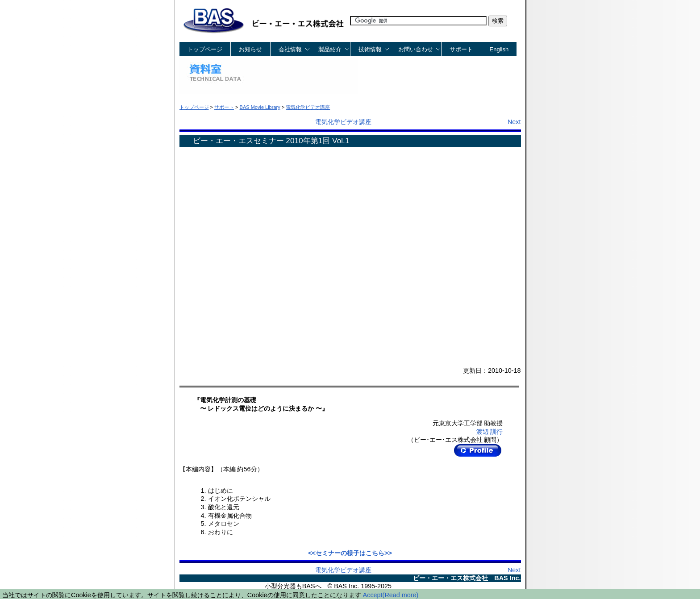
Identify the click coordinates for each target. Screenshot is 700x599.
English (499, 49)
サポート (461, 49)
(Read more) (401, 595)
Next (514, 122)
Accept (373, 595)
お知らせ (250, 49)
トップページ (205, 49)
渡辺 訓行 (490, 432)
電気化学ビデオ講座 (343, 122)
